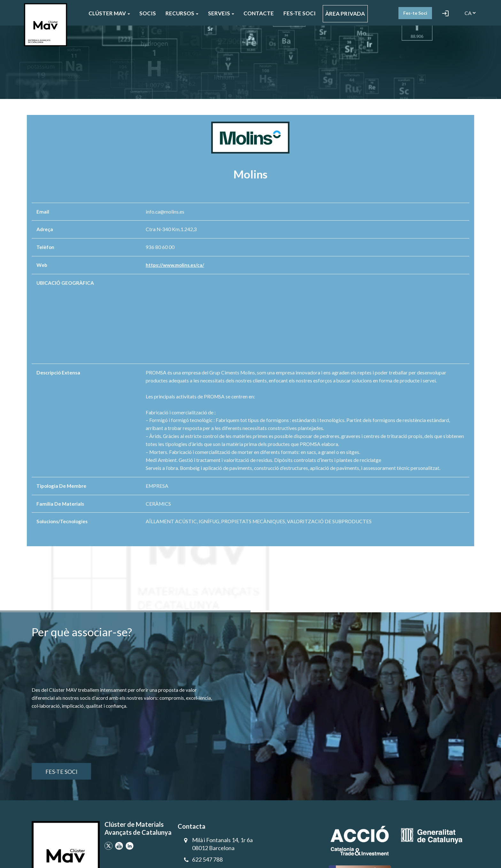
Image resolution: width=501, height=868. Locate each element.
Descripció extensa (58, 373)
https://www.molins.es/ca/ (176, 265)
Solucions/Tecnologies (62, 521)
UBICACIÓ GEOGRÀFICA (65, 283)
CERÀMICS (158, 504)
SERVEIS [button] (221, 13)
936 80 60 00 (160, 247)
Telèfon (45, 247)
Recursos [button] (182, 13)
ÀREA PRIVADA (345, 14)
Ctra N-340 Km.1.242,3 (171, 229)
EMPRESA (157, 486)
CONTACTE (259, 13)
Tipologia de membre (61, 486)
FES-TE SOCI (300, 13)
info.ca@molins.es (165, 212)
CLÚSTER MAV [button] (109, 13)
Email (43, 212)
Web (42, 265)
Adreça (45, 229)
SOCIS (148, 13)
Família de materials (60, 504)
